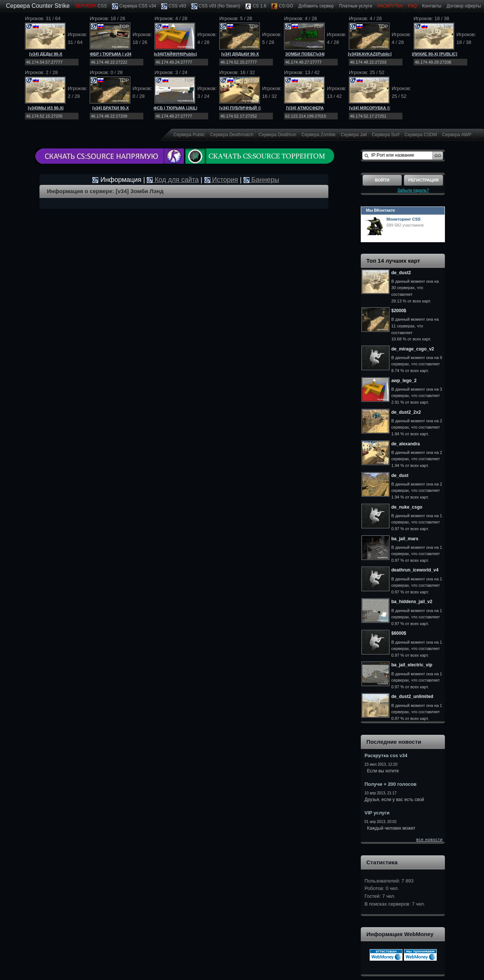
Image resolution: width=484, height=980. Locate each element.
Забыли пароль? (413, 190)
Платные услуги (356, 6)
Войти (382, 180)
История (221, 180)
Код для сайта (173, 180)
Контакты (432, 6)
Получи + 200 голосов (391, 784)
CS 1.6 (256, 6)
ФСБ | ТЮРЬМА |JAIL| (175, 108)
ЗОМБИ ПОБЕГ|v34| (305, 54)
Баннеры (261, 180)
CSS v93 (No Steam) (216, 6)
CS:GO (282, 6)
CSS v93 (174, 6)
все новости (429, 839)
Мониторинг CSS (404, 219)
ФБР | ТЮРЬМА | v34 (111, 54)
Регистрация (423, 180)
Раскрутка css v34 (386, 755)
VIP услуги (377, 813)
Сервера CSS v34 (134, 6)
